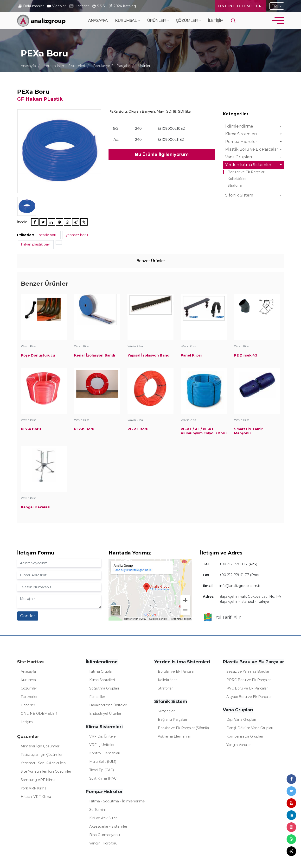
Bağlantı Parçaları (172, 720)
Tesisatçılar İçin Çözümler (42, 755)
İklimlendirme (239, 126)
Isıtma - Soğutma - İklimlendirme (117, 801)
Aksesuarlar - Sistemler (108, 826)
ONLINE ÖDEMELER (240, 6)
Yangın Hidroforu (103, 843)
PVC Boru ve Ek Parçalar (247, 688)
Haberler (28, 705)
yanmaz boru (77, 235)
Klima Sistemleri (241, 134)
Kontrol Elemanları (105, 753)
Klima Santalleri (102, 680)
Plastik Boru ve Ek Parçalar (252, 149)
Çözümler (188, 21)
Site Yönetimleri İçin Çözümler (46, 771)
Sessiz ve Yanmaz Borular (248, 671)
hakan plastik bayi (36, 244)
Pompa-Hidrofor (241, 142)
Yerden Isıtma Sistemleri (64, 66)
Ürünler (158, 21)
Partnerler (29, 697)
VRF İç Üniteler (102, 745)
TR (274, 6)
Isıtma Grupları (101, 671)
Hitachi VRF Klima (36, 797)
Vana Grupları (239, 157)
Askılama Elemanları (175, 736)
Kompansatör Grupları (245, 736)
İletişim (216, 21)
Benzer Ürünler (151, 261)
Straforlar (235, 185)
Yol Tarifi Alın (222, 617)
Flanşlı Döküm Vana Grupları (250, 728)
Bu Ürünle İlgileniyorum (162, 154)
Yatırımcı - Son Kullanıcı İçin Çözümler (43, 764)
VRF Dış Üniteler (103, 736)
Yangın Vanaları (239, 745)
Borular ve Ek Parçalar (112, 66)
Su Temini (97, 810)
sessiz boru (48, 235)
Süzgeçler (166, 711)
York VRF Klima (34, 788)
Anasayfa (98, 21)
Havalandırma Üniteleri (108, 705)
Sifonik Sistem (239, 195)
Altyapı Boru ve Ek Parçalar (249, 697)
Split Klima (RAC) (103, 778)
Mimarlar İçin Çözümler (40, 746)
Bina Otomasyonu (105, 835)
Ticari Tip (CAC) (102, 770)
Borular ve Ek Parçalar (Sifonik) (183, 728)
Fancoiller (97, 697)
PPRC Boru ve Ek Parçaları (249, 680)
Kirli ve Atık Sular (103, 818)
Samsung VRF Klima (38, 780)
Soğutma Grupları (104, 688)
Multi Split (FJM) (103, 762)
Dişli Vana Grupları (241, 720)
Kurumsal (127, 21)
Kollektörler (237, 179)
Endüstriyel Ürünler (105, 714)
